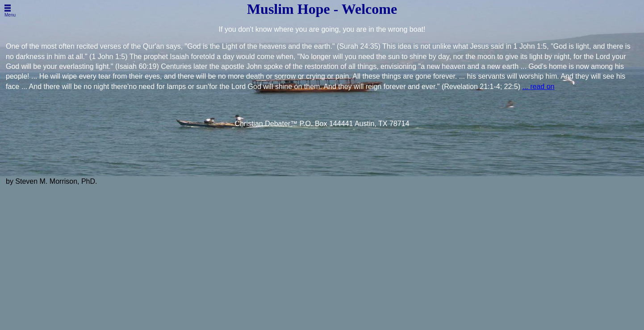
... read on (538, 87)
